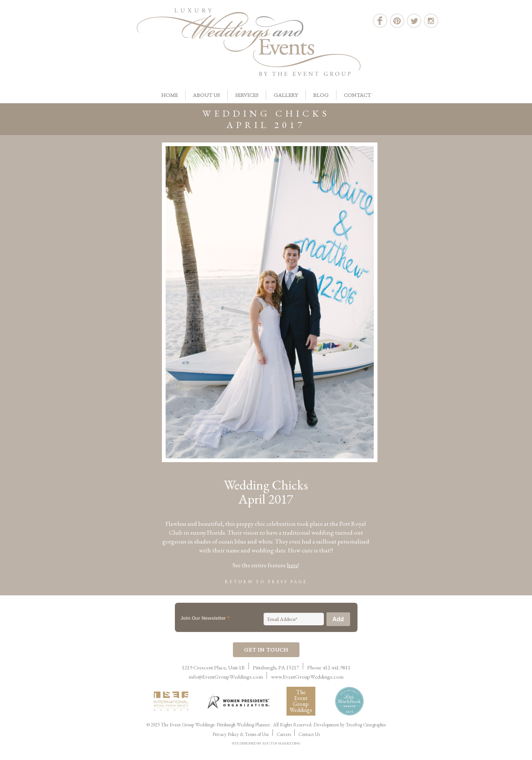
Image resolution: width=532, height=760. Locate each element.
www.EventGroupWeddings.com (307, 677)
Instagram (431, 21)
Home (170, 95)
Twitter (414, 21)
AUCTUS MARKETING (281, 743)
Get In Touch (266, 650)
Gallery (286, 95)
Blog (321, 95)
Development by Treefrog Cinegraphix (350, 725)
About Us (206, 95)
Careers (284, 734)
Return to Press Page (266, 582)
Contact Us (309, 734)
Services (247, 95)
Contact (357, 95)
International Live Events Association (173, 701)
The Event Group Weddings (301, 701)
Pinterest (397, 21)
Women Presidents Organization (239, 701)
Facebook (380, 21)
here (292, 565)
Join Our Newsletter (205, 618)
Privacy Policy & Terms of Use (241, 734)
